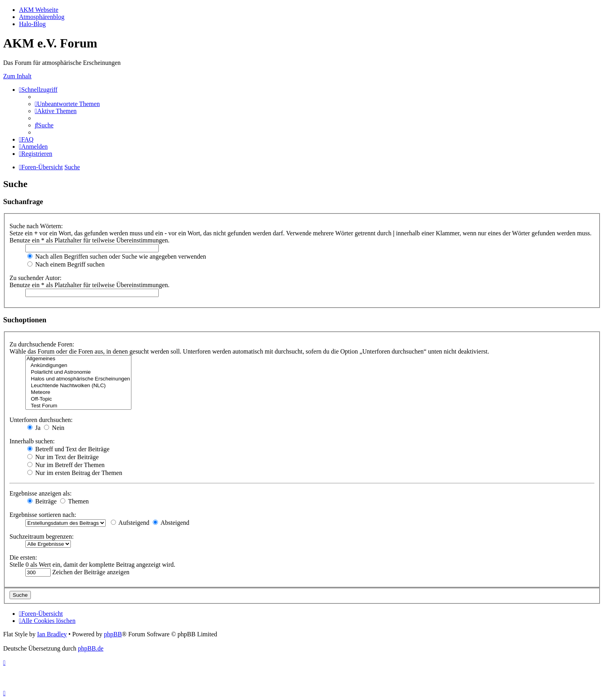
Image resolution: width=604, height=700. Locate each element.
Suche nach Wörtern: (36, 226)
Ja (34, 428)
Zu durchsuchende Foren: (42, 344)
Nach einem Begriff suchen (66, 264)
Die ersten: (23, 557)
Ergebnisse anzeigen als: (41, 493)
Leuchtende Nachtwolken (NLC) (78, 386)
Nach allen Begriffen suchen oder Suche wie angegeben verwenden (117, 256)
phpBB (113, 634)
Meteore (78, 393)
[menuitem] (67, 104)
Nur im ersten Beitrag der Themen (75, 473)
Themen (74, 501)
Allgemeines (78, 359)
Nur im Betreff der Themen (66, 465)
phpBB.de (91, 648)
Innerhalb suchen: (32, 441)
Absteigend (171, 523)
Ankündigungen (78, 366)
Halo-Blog (32, 24)
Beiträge (42, 501)
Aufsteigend (130, 523)
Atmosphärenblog (42, 17)
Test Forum (78, 406)
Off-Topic (78, 399)
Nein (54, 428)
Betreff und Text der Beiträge (68, 449)
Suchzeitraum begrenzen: (42, 536)
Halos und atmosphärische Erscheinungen (78, 379)
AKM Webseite (39, 10)
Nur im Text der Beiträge (63, 457)
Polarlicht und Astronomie (78, 372)
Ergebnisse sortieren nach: (43, 515)
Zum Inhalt (17, 76)
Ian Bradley (52, 634)
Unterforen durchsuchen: (41, 420)
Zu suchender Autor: (36, 278)
